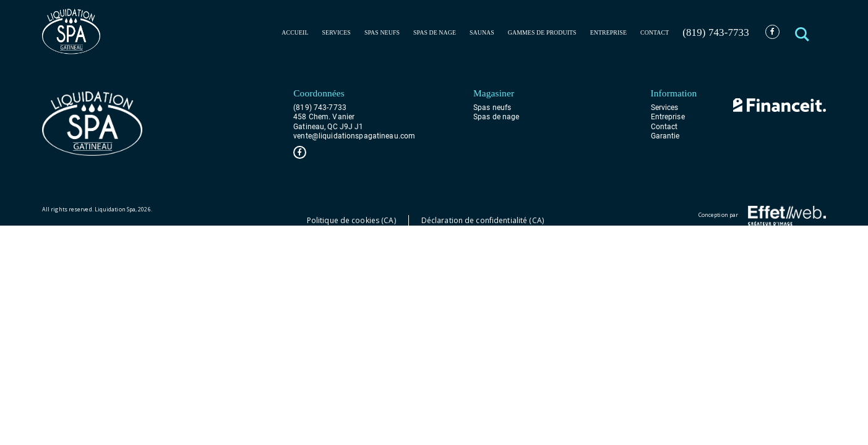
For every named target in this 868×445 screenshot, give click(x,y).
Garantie (665, 136)
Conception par (762, 216)
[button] (803, 32)
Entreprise (608, 32)
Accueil (295, 32)
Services (337, 32)
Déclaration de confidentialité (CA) (483, 220)
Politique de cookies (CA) (351, 220)
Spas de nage (435, 32)
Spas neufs (382, 32)
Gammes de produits (542, 32)
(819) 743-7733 (716, 32)
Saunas (482, 32)
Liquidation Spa (115, 210)
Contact (655, 32)
